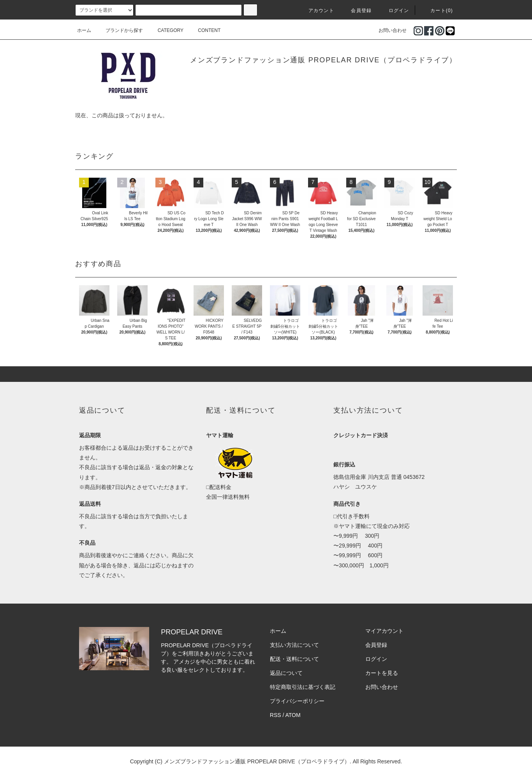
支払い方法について (294, 645)
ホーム (84, 30)
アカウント (317, 11)
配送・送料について (294, 659)
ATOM (293, 715)
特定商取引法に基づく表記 (303, 687)
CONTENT (204, 30)
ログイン (394, 11)
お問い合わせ (388, 30)
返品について (286, 673)
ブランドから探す (120, 30)
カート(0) (437, 11)
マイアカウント (384, 631)
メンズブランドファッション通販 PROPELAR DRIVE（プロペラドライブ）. (258, 761)
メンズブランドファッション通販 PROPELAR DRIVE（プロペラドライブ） (323, 60)
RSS (276, 715)
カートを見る (382, 673)
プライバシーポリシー (297, 701)
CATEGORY (166, 30)
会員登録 (357, 11)
